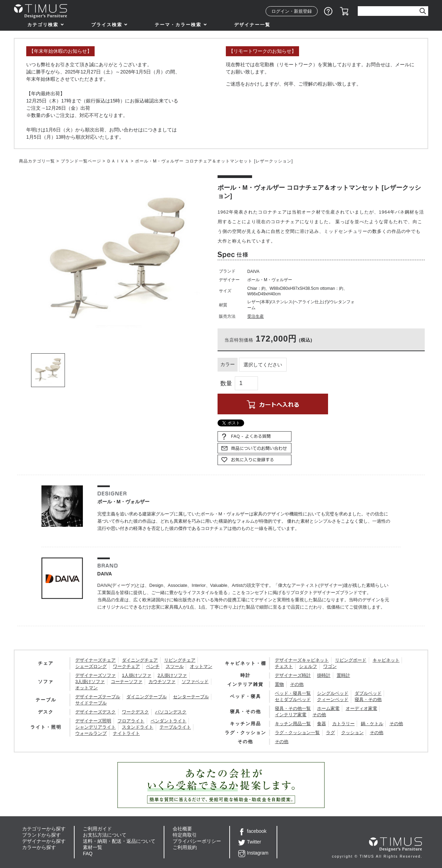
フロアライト (131, 721)
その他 (297, 684)
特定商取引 (185, 835)
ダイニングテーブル (147, 697)
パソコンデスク (171, 712)
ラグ (330, 733)
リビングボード (351, 660)
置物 (279, 684)
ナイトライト (126, 733)
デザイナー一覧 (252, 25)
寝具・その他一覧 (293, 708)
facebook (252, 831)
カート (344, 11)
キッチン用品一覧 (293, 724)
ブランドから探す (41, 835)
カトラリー (343, 724)
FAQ (88, 854)
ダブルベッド (368, 693)
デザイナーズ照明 (93, 721)
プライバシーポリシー (197, 841)
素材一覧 (93, 847)
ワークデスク (135, 712)
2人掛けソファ (172, 675)
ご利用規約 (185, 847)
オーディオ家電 (361, 708)
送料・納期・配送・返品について (119, 841)
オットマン (201, 666)
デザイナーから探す (44, 841)
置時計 (343, 675)
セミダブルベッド (293, 699)
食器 (321, 724)
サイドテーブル (91, 703)
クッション (352, 733)
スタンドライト (138, 727)
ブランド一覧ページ (81, 161)
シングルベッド (333, 693)
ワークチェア (126, 666)
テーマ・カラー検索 (178, 25)
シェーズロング (91, 666)
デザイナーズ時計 (293, 675)
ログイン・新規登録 (292, 11)
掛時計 (324, 675)
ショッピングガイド (328, 11)
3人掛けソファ (90, 682)
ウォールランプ (91, 733)
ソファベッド (195, 682)
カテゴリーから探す (44, 829)
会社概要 (182, 829)
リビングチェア (180, 660)
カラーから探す (39, 847)
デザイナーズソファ (95, 675)
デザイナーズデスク (95, 712)
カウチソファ (162, 682)
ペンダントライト (169, 721)
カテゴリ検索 (43, 25)
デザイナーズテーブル (98, 697)
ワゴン (330, 666)
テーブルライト (175, 727)
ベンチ (153, 666)
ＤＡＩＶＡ (118, 161)
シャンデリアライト (95, 727)
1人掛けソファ (137, 675)
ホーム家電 (328, 708)
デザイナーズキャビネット (302, 660)
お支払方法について (105, 835)
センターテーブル (191, 697)
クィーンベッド (333, 699)
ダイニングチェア (140, 660)
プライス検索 (107, 25)
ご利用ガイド (97, 829)
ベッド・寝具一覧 (293, 693)
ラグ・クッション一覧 (297, 733)
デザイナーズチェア (95, 660)
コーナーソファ (127, 682)
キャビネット (386, 660)
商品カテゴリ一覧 (37, 161)
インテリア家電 (291, 715)
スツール (175, 666)
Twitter (250, 842)
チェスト (284, 666)
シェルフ (308, 666)
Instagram (253, 853)
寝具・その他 (368, 699)
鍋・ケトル (372, 724)
